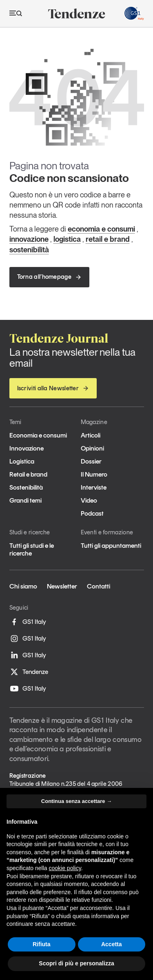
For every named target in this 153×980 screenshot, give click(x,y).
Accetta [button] (112, 944)
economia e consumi (101, 229)
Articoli (91, 435)
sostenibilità (29, 250)
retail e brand (108, 239)
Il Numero (94, 474)
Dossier (91, 461)
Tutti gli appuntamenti (111, 546)
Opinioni (92, 448)
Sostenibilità (26, 487)
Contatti (99, 586)
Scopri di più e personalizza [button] (76, 963)
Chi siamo (23, 586)
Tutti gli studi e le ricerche (32, 549)
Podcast (92, 513)
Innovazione (27, 448)
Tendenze (29, 672)
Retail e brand (28, 474)
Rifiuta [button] (42, 944)
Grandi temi (25, 500)
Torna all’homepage (49, 277)
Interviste (94, 487)
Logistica (22, 461)
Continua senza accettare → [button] (76, 801)
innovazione (29, 239)
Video (89, 500)
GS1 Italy (28, 622)
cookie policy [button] (65, 868)
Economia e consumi (38, 435)
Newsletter (62, 586)
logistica (67, 239)
